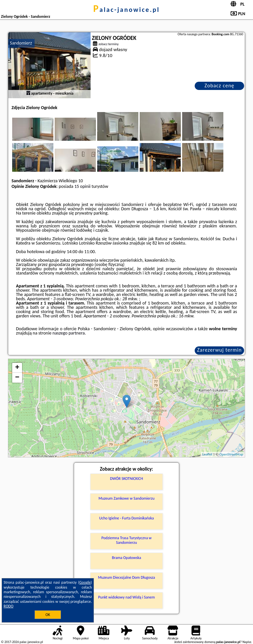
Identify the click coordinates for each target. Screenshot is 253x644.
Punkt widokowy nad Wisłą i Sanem (126, 597)
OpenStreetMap (231, 454)
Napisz (247, 642)
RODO (9, 606)
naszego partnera (69, 333)
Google (85, 582)
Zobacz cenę (220, 86)
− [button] (17, 378)
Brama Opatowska (127, 558)
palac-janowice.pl (126, 10)
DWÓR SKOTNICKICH (126, 479)
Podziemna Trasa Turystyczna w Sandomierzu (126, 540)
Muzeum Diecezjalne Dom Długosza (126, 577)
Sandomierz (21, 43)
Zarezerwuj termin (219, 350)
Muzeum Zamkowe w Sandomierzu (126, 498)
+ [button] (17, 368)
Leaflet (207, 454)
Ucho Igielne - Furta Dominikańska (126, 518)
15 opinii (83, 186)
